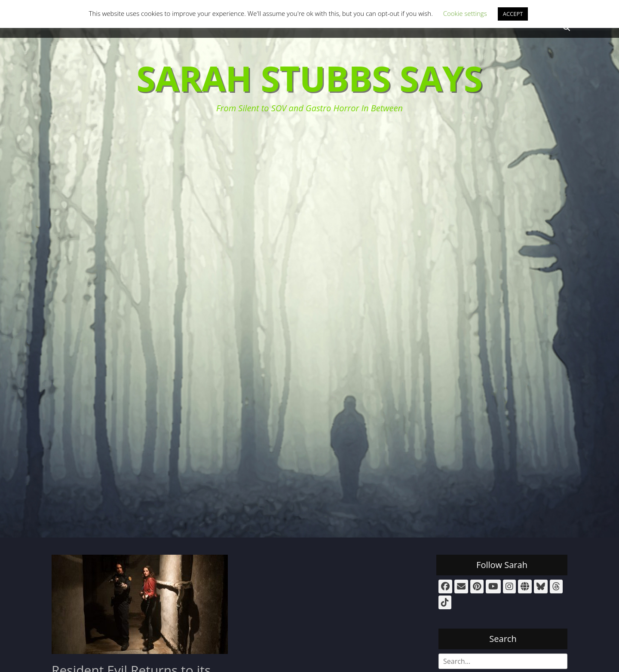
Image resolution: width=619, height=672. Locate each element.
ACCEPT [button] (513, 14)
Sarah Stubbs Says (309, 78)
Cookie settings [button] (465, 13)
